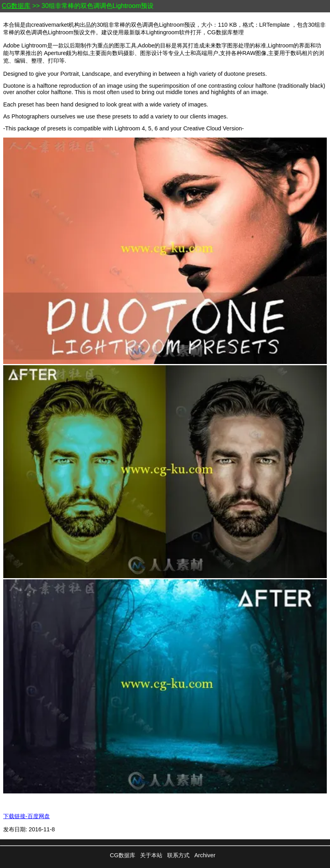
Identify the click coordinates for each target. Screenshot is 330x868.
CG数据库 (16, 6)
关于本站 (151, 855)
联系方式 (178, 855)
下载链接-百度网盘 (27, 816)
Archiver (205, 855)
